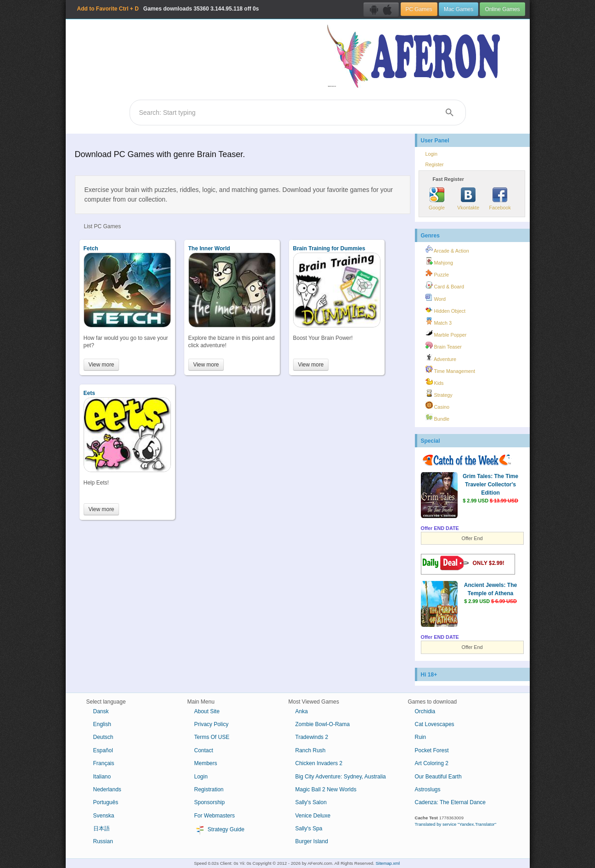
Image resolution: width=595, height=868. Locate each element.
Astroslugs (428, 789)
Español (103, 750)
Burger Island (312, 841)
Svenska (104, 816)
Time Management (450, 370)
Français (104, 763)
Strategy (439, 394)
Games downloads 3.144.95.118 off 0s (168, 9)
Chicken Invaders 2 (319, 763)
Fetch (91, 248)
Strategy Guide (219, 830)
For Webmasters (215, 816)
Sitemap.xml (388, 863)
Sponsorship (210, 802)
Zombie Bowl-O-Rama (323, 724)
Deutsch (103, 737)
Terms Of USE (212, 737)
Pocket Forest (432, 750)
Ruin (421, 737)
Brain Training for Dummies (329, 248)
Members (206, 763)
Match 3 (439, 321)
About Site (207, 711)
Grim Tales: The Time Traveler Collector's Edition (490, 485)
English (102, 724)
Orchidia (425, 711)
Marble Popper (446, 333)
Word (436, 298)
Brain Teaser (444, 345)
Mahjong (439, 261)
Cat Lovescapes (435, 724)
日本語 (102, 829)
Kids (435, 382)
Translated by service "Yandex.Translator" (456, 824)
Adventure (441, 358)
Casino (438, 406)
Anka (302, 711)
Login (431, 154)
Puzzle (437, 273)
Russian (103, 841)
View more (102, 365)
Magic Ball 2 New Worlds (326, 789)
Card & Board (445, 285)
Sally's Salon (311, 802)
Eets (89, 393)
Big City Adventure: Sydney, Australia (341, 777)
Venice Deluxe (313, 816)
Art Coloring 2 (432, 763)
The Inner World (209, 248)
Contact (204, 750)
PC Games (419, 9)
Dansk (101, 711)
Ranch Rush (311, 750)
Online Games (502, 9)
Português (106, 802)
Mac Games (459, 9)
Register (435, 164)
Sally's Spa (309, 829)
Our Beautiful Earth (438, 777)
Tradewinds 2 (312, 737)
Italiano (102, 777)
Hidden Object (445, 310)
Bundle (438, 417)
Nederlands (107, 789)
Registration (209, 789)
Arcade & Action (447, 249)
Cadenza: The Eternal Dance (450, 802)
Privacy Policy (212, 724)
